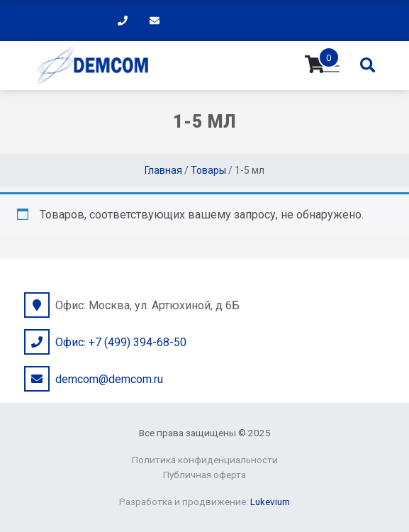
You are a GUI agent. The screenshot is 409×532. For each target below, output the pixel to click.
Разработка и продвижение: (204, 501)
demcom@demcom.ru (109, 379)
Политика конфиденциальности (205, 460)
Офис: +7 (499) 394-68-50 (121, 342)
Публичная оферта (204, 475)
